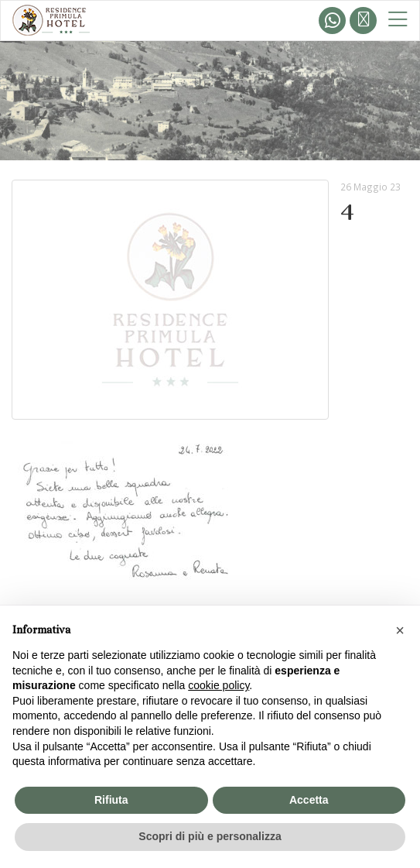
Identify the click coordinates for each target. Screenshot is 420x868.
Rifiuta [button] (111, 800)
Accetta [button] (309, 800)
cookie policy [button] (219, 685)
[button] (400, 630)
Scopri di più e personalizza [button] (210, 836)
